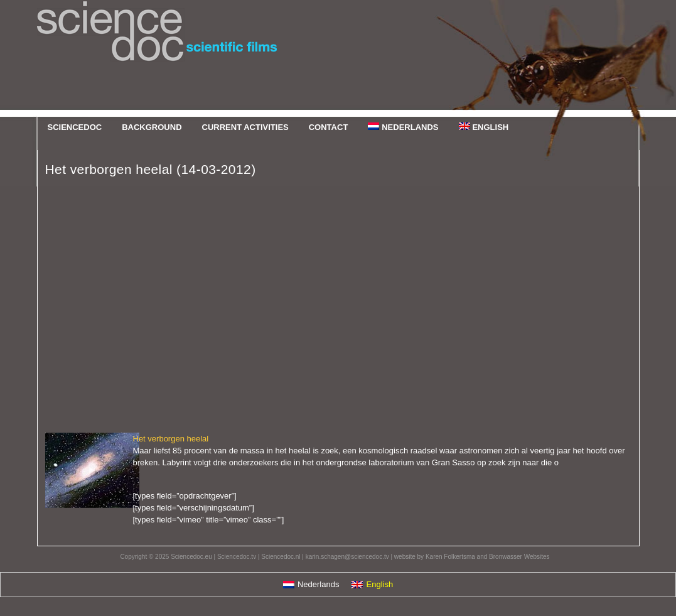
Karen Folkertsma (450, 557)
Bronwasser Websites (519, 557)
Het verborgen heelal (171, 439)
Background (152, 127)
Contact (329, 127)
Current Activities (245, 127)
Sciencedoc (338, 58)
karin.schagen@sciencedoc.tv (347, 557)
